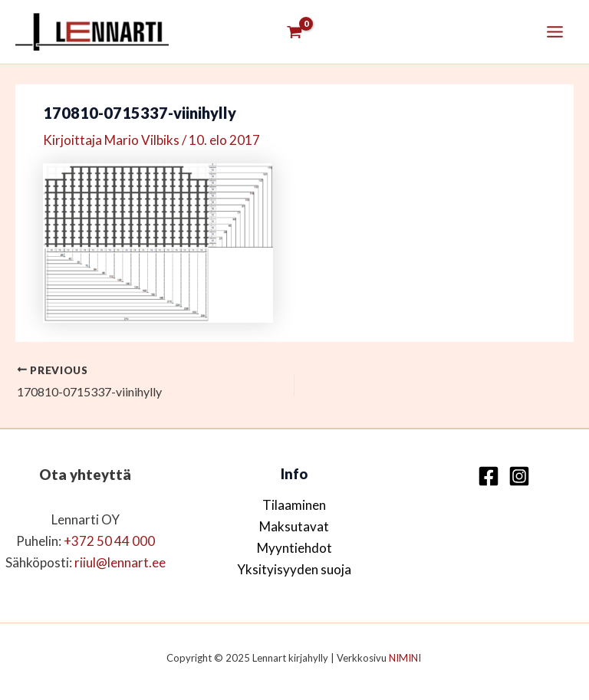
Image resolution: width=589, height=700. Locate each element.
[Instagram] (519, 476)
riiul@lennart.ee (120, 562)
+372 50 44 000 (109, 541)
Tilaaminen (294, 505)
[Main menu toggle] (555, 32)
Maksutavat (294, 526)
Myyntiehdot (294, 548)
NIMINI (406, 658)
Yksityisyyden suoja (294, 569)
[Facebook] (489, 476)
